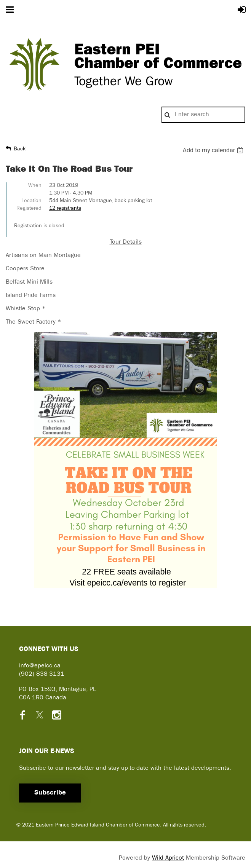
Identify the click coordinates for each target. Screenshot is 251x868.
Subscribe (50, 793)
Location (31, 201)
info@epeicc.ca (40, 666)
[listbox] (214, 150)
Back (20, 149)
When (35, 186)
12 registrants (65, 208)
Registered (29, 208)
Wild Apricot (168, 858)
